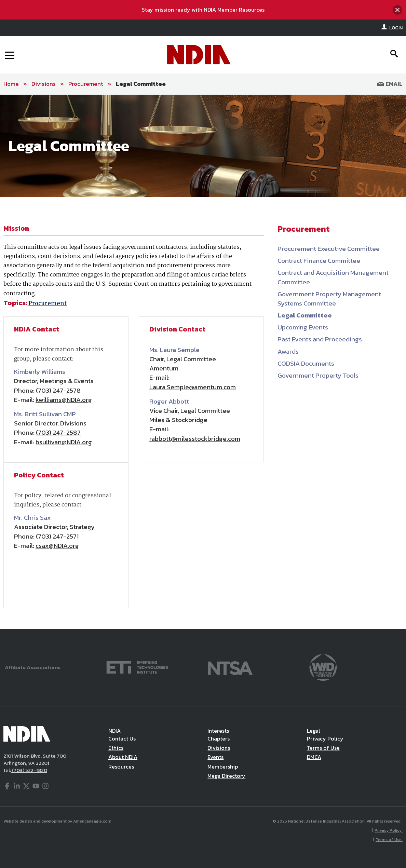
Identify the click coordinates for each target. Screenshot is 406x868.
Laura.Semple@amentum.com (193, 387)
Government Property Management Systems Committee (329, 299)
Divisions (44, 84)
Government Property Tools (318, 375)
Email (390, 84)
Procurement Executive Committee (329, 249)
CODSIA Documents (306, 363)
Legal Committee (141, 84)
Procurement (86, 84)
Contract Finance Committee (319, 261)
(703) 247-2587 (58, 432)
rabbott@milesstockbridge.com (195, 439)
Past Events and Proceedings (320, 339)
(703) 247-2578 (58, 390)
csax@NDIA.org (57, 546)
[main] (203, 362)
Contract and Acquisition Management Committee (333, 277)
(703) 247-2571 (57, 536)
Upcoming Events (303, 327)
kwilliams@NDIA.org (64, 400)
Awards (288, 351)
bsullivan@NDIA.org (64, 442)
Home (11, 84)
